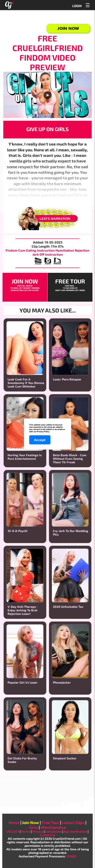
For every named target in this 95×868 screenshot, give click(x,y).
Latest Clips (73, 822)
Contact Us (48, 835)
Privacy (38, 831)
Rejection (82, 250)
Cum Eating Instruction (36, 250)
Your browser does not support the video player (48, 95)
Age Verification (75, 831)
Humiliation (65, 250)
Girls (34, 827)
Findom (12, 250)
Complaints (53, 831)
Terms (26, 831)
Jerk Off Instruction (48, 254)
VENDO (71, 856)
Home (14, 822)
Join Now (68, 28)
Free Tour (50, 822)
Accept (40, 440)
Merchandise (53, 827)
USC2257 (13, 831)
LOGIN (77, 6)
